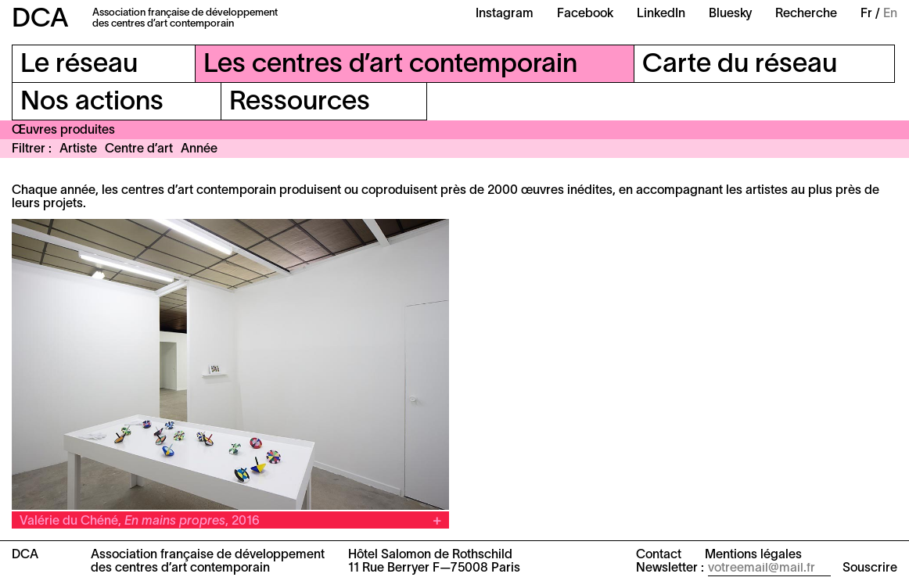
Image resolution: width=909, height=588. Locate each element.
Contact (659, 555)
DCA (40, 20)
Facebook (585, 14)
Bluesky (730, 14)
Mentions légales (753, 555)
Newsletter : (670, 568)
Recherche (806, 14)
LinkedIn (661, 14)
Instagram (505, 14)
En (890, 14)
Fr (866, 14)
